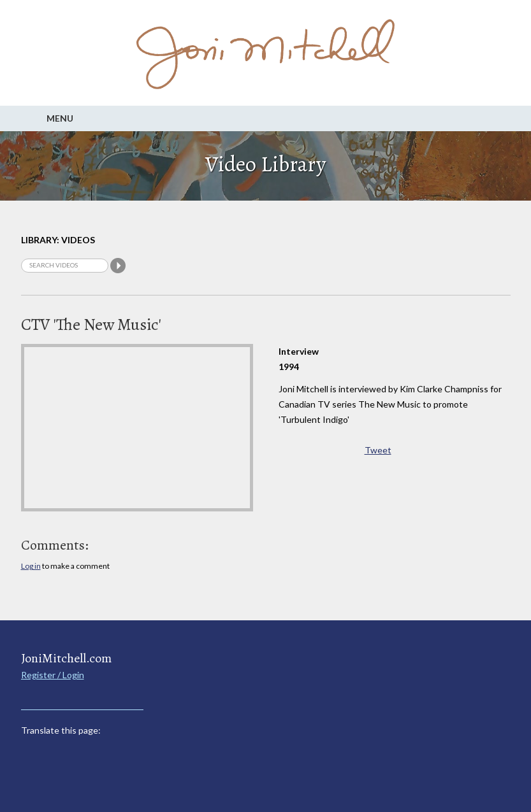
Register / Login (53, 675)
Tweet (378, 450)
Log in (31, 566)
